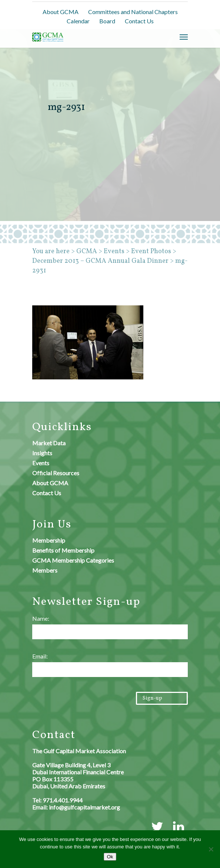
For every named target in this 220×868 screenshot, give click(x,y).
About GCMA (61, 12)
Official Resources (56, 473)
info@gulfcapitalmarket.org (84, 807)
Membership (49, 540)
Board (107, 21)
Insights (42, 453)
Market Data (49, 443)
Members (45, 570)
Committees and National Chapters (133, 12)
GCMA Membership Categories (73, 560)
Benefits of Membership (63, 550)
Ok (110, 857)
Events (41, 463)
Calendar (78, 21)
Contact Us (139, 21)
